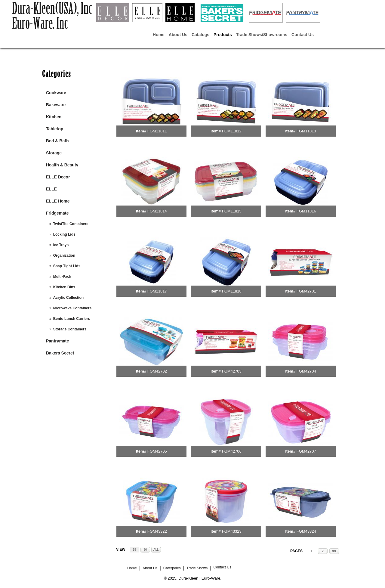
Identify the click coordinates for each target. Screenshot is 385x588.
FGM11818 (232, 291)
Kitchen (54, 117)
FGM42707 (306, 451)
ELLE (51, 189)
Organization (64, 255)
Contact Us (303, 35)
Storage (54, 153)
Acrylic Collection (68, 298)
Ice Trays (61, 245)
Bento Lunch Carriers (72, 319)
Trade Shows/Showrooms (262, 35)
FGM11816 (306, 211)
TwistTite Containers (71, 224)
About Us (178, 35)
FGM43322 (157, 531)
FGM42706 (232, 451)
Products (223, 35)
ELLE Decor (58, 177)
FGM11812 (232, 131)
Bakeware (56, 105)
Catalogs (200, 35)
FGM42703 (232, 371)
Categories (172, 568)
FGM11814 (157, 211)
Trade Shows (197, 568)
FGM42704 (306, 371)
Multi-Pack (62, 277)
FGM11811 (157, 131)
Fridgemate (57, 213)
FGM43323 (232, 531)
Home (159, 35)
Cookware (56, 93)
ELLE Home (58, 201)
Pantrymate (57, 341)
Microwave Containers (72, 308)
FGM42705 (157, 451)
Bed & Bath (57, 141)
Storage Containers (70, 329)
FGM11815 (232, 211)
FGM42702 (157, 371)
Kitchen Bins (64, 287)
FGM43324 (306, 531)
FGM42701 (306, 291)
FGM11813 (306, 131)
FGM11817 (157, 291)
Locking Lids (64, 234)
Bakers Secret (60, 353)
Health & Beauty (62, 165)
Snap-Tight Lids (67, 266)
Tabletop (55, 129)
